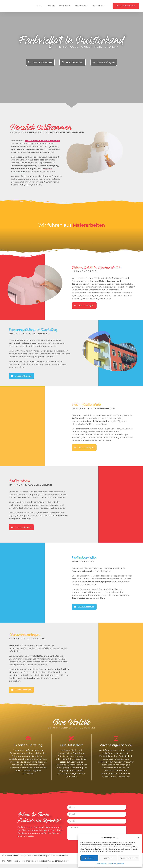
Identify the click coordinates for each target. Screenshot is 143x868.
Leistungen (65, 6)
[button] (138, 837)
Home (38, 6)
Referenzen (98, 6)
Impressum (121, 864)
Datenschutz (112, 864)
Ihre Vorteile (81, 6)
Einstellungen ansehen (129, 858)
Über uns (50, 6)
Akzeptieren (89, 858)
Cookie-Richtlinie (101, 864)
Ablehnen (108, 858)
